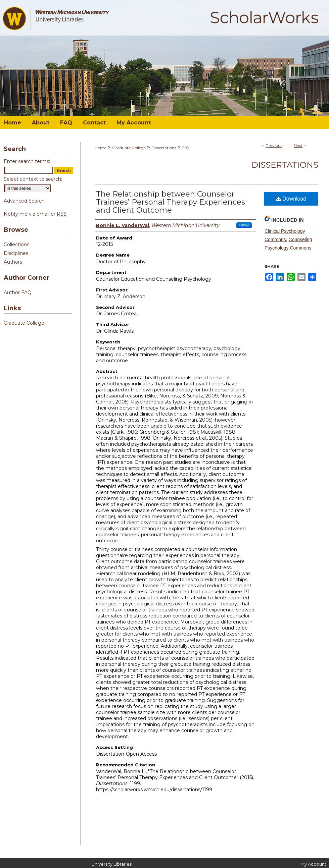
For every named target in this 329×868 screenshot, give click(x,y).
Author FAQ (18, 292)
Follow (244, 225)
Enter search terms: (27, 161)
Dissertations (164, 148)
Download (291, 199)
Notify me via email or (35, 214)
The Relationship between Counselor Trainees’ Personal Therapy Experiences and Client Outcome (171, 202)
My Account (313, 864)
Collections (16, 245)
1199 (186, 148)
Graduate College (129, 148)
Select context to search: (33, 179)
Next (298, 145)
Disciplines (16, 253)
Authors (13, 262)
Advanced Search (24, 201)
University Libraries (111, 864)
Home (101, 148)
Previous (274, 145)
